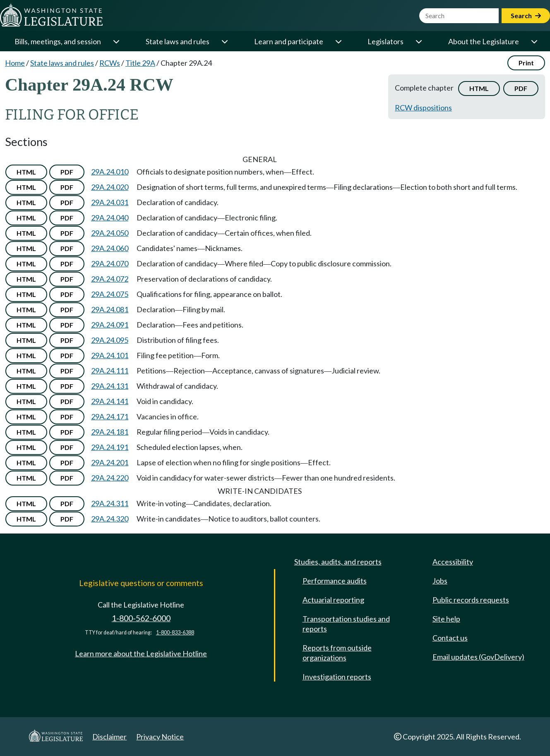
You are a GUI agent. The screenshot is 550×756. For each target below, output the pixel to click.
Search (526, 16)
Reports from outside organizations (337, 653)
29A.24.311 (110, 503)
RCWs (110, 63)
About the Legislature (484, 41)
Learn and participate (289, 41)
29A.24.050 (110, 233)
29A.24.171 (110, 416)
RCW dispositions (423, 108)
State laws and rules (178, 41)
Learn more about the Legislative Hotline (141, 653)
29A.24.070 (110, 263)
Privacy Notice (160, 737)
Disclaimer (109, 737)
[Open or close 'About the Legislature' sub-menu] (534, 41)
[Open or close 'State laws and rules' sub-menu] (224, 41)
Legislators (385, 41)
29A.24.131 (110, 386)
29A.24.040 (110, 218)
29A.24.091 (110, 325)
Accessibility (453, 562)
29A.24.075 (110, 294)
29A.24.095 (110, 340)
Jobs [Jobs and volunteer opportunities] (440, 581)
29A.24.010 (110, 172)
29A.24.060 (110, 248)
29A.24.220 (110, 478)
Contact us (450, 638)
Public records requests (471, 600)
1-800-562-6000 (141, 618)
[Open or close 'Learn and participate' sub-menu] (338, 41)
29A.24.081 (110, 309)
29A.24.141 (110, 401)
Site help (446, 619)
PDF (521, 88)
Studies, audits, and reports (338, 562)
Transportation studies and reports (346, 624)
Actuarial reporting (333, 600)
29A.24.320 (110, 519)
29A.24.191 (110, 447)
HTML (479, 88)
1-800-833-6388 (175, 633)
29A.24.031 (110, 202)
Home (15, 63)
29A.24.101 (110, 355)
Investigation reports (337, 677)
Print (526, 63)
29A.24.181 (110, 432)
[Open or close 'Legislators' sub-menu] (418, 41)
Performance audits (335, 581)
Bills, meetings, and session (58, 41)
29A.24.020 (110, 187)
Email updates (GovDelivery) (478, 657)
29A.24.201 (110, 462)
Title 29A (140, 63)
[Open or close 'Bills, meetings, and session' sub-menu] (116, 41)
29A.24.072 (110, 279)
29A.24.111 (110, 371)
